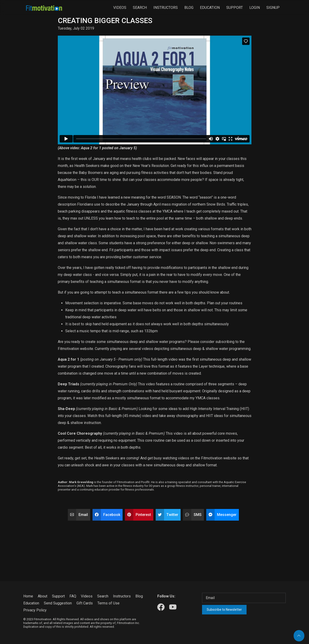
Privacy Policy (35, 610)
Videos (120, 8)
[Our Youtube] (173, 607)
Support (235, 8)
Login (255, 8)
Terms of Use (108, 603)
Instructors (166, 8)
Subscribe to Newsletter (224, 610)
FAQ (73, 596)
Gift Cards (85, 603)
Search (140, 8)
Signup (273, 8)
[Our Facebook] (161, 607)
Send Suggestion (58, 603)
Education (210, 8)
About (43, 596)
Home (28, 596)
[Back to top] (299, 636)
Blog (189, 8)
